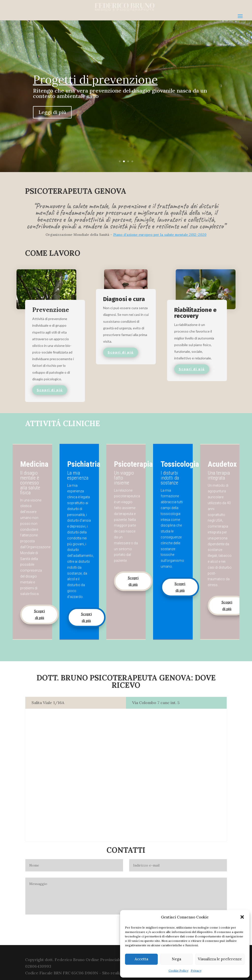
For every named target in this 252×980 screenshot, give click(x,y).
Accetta (141, 959)
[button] (242, 917)
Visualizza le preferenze (220, 959)
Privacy (196, 971)
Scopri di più (39, 614)
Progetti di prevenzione (95, 80)
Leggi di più (52, 112)
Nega (176, 959)
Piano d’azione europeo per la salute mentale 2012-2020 (160, 235)
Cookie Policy (178, 971)
